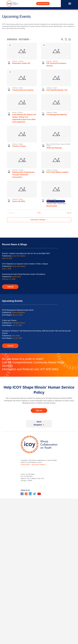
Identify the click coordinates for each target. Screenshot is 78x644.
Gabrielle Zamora (19, 323)
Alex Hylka (16, 336)
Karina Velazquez (19, 312)
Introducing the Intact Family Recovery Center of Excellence (24, 274)
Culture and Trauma (9, 320)
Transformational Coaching (23, 90)
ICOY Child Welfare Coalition (57, 172)
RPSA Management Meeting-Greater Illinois (18, 310)
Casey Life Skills (19, 201)
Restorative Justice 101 (21, 63)
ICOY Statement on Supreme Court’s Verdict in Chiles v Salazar (25, 264)
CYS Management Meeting (57, 115)
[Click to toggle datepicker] (19, 39)
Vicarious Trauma (19, 146)
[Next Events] (69, 213)
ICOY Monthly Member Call (57, 90)
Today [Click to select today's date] (39, 213)
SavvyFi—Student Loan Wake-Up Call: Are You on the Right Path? (26, 253)
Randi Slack (17, 277)
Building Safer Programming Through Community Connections (23, 175)
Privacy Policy (25, 465)
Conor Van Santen (19, 256)
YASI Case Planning (54, 148)
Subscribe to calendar (38, 220)
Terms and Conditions (38, 465)
